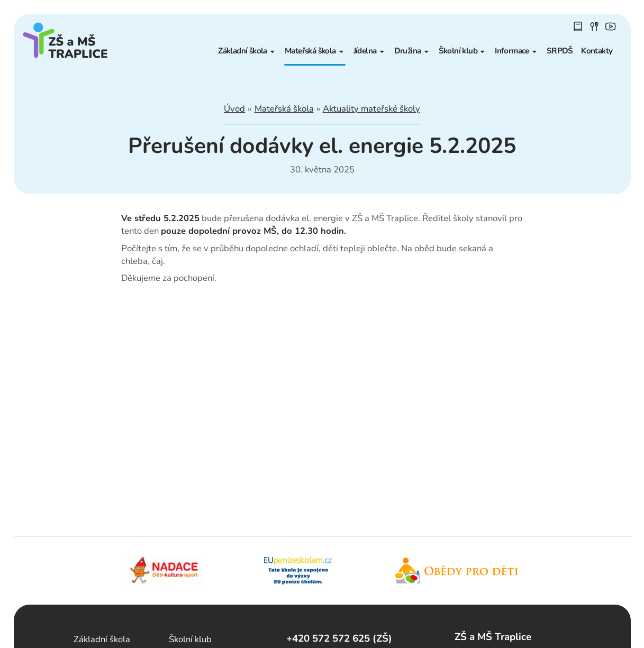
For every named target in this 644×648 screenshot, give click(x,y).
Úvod (234, 109)
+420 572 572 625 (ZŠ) (339, 638)
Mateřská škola (284, 109)
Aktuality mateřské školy (371, 109)
